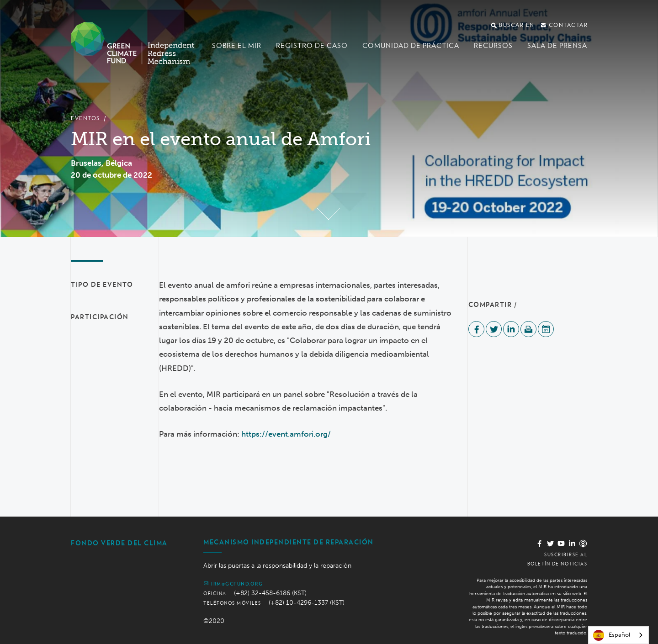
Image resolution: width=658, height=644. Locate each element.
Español (612, 635)
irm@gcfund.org (233, 583)
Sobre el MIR (237, 46)
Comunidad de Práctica (411, 46)
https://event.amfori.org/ (286, 434)
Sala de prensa (557, 46)
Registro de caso (312, 46)
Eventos (85, 118)
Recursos (493, 46)
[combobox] (618, 635)
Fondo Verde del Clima (119, 543)
